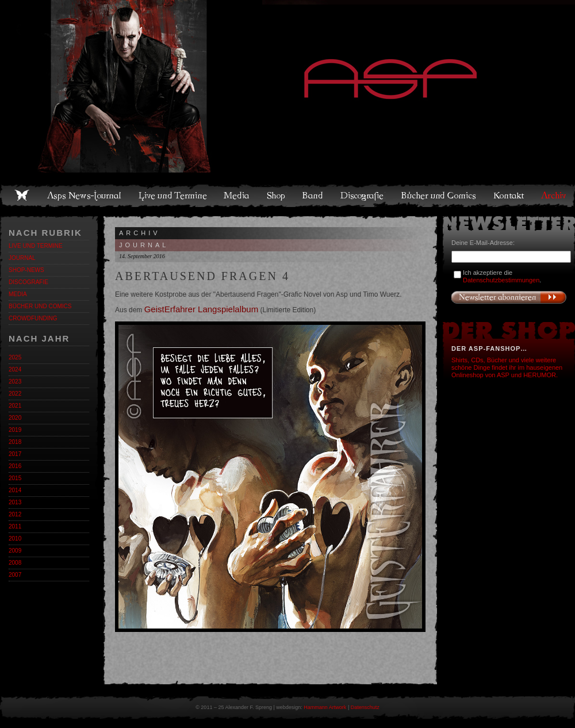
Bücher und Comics (439, 196)
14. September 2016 (142, 256)
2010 (15, 539)
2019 (15, 430)
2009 (15, 551)
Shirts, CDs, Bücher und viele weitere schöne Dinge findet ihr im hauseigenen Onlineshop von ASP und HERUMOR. (507, 367)
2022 (15, 394)
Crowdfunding (33, 318)
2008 (15, 563)
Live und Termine (173, 196)
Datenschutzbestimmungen (501, 280)
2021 (15, 406)
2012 (15, 514)
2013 (15, 502)
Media (237, 196)
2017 (15, 454)
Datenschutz (365, 707)
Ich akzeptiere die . (502, 276)
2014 (15, 490)
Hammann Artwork (325, 707)
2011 (15, 526)
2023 (15, 382)
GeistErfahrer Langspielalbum (201, 309)
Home (22, 196)
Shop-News (26, 270)
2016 (15, 466)
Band (313, 196)
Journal (22, 258)
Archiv (554, 196)
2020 (15, 418)
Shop (277, 196)
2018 (15, 442)
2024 (15, 369)
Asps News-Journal (85, 196)
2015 (15, 478)
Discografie (363, 196)
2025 (15, 357)
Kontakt (509, 196)
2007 (15, 575)
